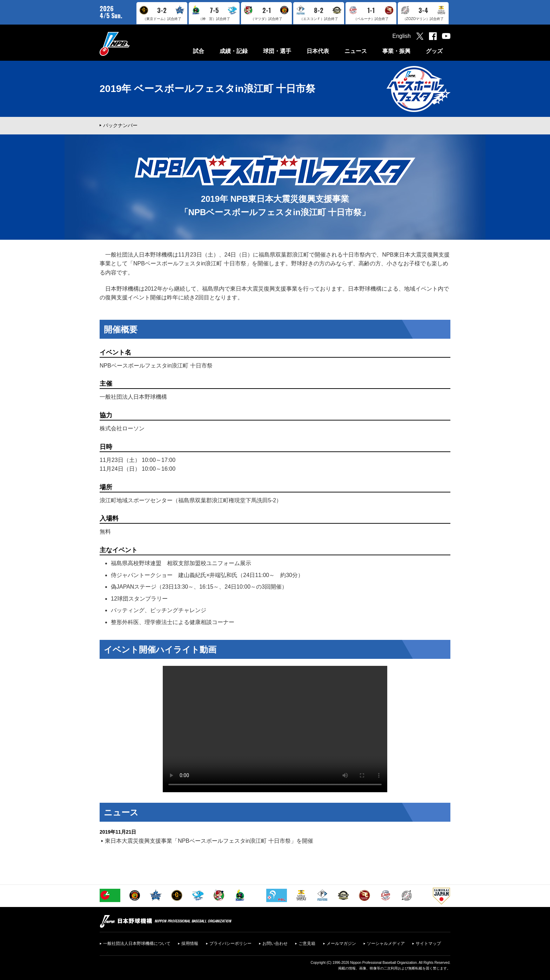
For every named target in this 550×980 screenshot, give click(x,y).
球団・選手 (277, 51)
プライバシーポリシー (230, 943)
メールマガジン (341, 943)
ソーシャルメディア (386, 943)
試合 (199, 51)
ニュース (356, 51)
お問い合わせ (275, 943)
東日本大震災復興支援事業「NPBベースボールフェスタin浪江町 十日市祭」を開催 (209, 841)
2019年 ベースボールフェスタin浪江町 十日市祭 (207, 89)
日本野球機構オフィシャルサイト (132, 44)
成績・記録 (234, 51)
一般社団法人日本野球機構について (137, 943)
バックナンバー (120, 125)
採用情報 (190, 943)
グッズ (434, 51)
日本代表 (318, 51)
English (402, 36)
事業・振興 (396, 51)
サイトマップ (428, 943)
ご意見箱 (307, 943)
